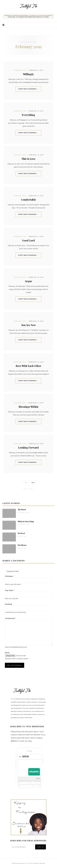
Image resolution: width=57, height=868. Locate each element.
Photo (7, 653)
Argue (28, 281)
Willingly (28, 74)
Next (33, 483)
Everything (28, 115)
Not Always (22, 545)
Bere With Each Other (28, 366)
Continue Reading (28, 89)
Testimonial (10, 618)
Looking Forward (28, 447)
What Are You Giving (26, 522)
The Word (22, 510)
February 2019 (20, 70)
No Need (21, 533)
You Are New (28, 325)
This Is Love (28, 159)
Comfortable (28, 200)
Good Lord (28, 240)
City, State (9, 590)
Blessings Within (28, 407)
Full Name (9, 576)
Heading (8, 604)
